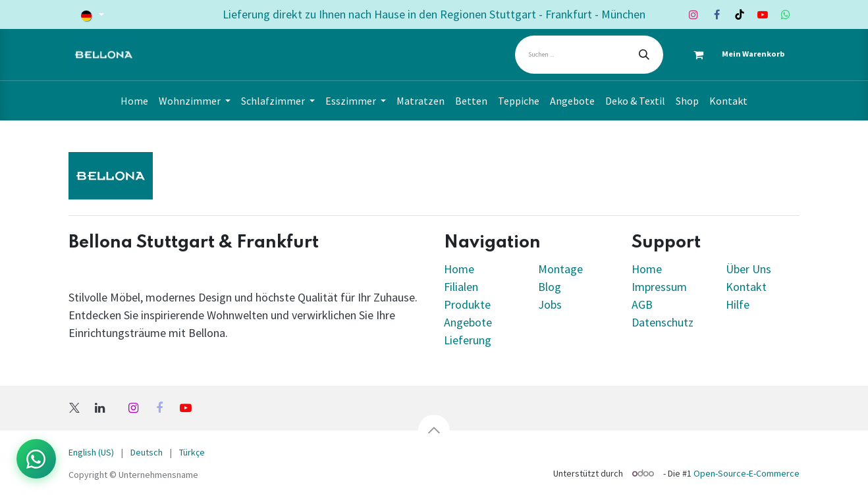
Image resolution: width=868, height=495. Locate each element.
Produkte (467, 304)
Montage (560, 269)
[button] (434, 430)
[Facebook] (717, 14)
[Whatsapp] (786, 14)
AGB (642, 304)
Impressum (659, 287)
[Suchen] (644, 55)
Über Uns (748, 269)
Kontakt (746, 287)
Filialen (462, 287)
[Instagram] (693, 14)
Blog (550, 287)
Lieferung (468, 340)
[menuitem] (134, 101)
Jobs (550, 304)
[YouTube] (763, 14)
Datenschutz (663, 322)
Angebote (468, 322)
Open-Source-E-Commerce (746, 473)
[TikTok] (740, 14)
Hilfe (738, 304)
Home (459, 269)
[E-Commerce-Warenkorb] (733, 55)
